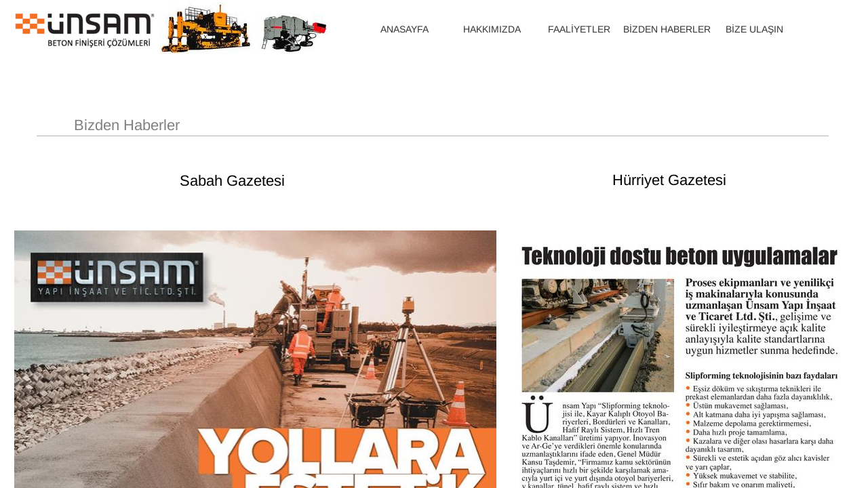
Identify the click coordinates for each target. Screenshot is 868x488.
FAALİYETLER (579, 29)
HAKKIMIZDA (492, 29)
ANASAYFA (405, 29)
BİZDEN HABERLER (667, 29)
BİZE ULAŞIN (754, 29)
